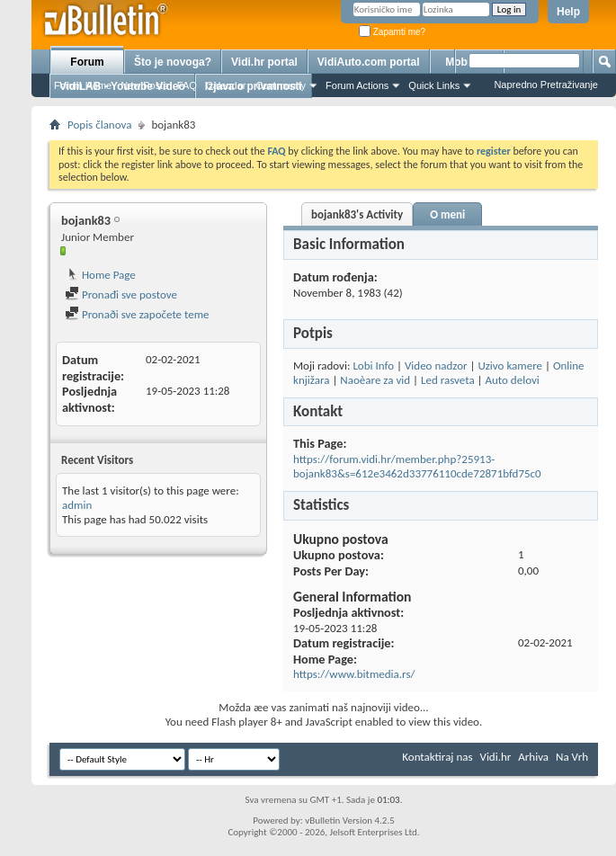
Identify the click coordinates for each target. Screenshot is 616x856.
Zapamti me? (392, 32)
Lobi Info (373, 366)
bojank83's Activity (357, 214)
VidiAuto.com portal (369, 62)
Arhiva (533, 757)
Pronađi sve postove (121, 294)
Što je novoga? (173, 62)
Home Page (100, 275)
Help (568, 12)
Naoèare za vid (375, 380)
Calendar (226, 85)
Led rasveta (448, 380)
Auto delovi (512, 380)
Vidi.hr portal (264, 62)
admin (77, 505)
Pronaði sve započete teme (137, 314)
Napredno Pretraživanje (546, 85)
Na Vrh (572, 757)
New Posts (144, 85)
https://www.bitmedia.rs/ (354, 674)
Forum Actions (357, 85)
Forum (87, 62)
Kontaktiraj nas (437, 757)
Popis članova (99, 125)
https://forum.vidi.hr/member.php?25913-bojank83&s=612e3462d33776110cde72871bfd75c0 (417, 466)
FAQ (187, 85)
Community (281, 85)
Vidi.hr (496, 757)
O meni (447, 214)
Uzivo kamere (510, 366)
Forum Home (83, 85)
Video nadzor (436, 366)
